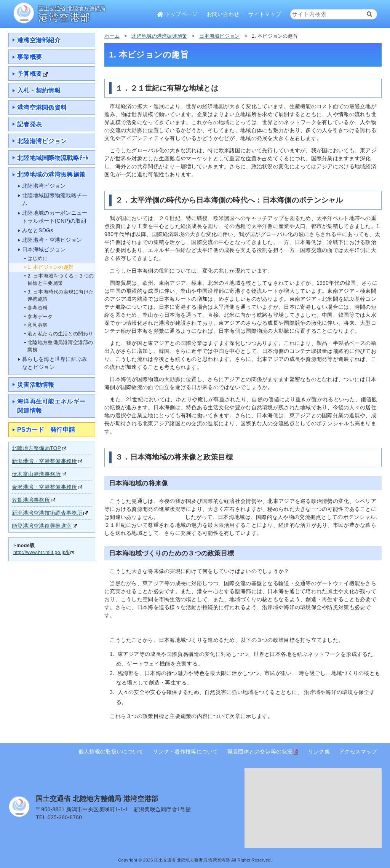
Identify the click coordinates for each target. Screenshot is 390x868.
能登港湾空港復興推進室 (42, 526)
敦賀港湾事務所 (31, 500)
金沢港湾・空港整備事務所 (44, 487)
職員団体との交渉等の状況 (260, 752)
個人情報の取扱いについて (111, 752)
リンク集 (319, 752)
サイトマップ (265, 14)
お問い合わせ (223, 14)
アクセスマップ (358, 752)
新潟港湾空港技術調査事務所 (47, 513)
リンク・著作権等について (185, 752)
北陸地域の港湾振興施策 (159, 36)
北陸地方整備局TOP (36, 448)
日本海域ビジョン (219, 36)
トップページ (177, 14)
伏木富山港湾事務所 (36, 474)
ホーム (112, 36)
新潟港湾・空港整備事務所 (44, 461)
